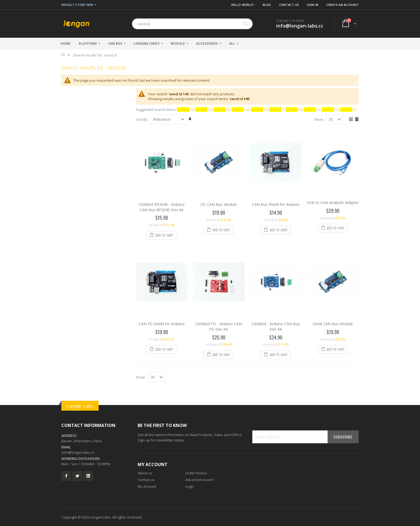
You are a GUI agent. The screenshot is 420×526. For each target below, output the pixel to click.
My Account (147, 486)
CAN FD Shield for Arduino (162, 324)
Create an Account (342, 5)
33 (330, 109)
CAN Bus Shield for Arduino (276, 204)
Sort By (142, 119)
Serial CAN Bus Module (333, 324)
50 (312, 109)
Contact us (146, 480)
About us (145, 473)
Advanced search (200, 480)
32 (348, 109)
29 (259, 109)
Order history (196, 473)
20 (204, 109)
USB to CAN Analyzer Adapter (333, 203)
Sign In (313, 5)
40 (222, 109)
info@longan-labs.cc (78, 452)
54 (185, 109)
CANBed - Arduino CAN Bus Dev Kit (276, 326)
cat (241, 109)
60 (294, 109)
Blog (267, 5)
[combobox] (192, 24)
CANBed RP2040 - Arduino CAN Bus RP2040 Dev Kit (162, 207)
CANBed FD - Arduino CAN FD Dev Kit (219, 326)
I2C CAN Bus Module (219, 204)
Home (63, 55)
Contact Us (289, 5)
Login (190, 486)
